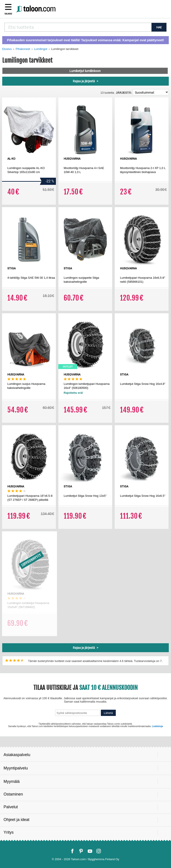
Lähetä (108, 713)
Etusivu (7, 49)
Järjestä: (124, 93)
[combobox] (78, 27)
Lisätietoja (157, 726)
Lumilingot (41, 49)
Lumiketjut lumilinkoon (85, 71)
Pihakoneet (23, 49)
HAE (159, 27)
